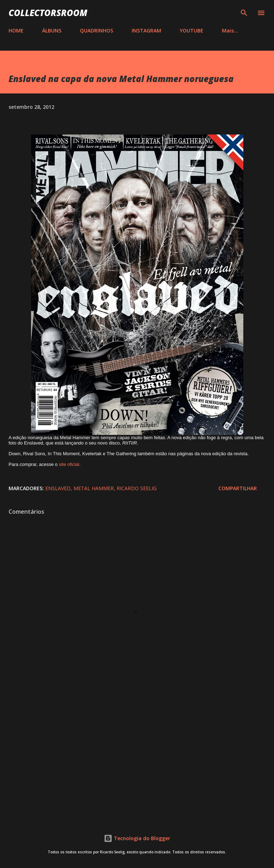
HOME (16, 31)
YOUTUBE (192, 31)
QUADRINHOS (97, 31)
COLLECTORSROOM (48, 13)
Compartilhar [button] (238, 488)
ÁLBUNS (52, 31)
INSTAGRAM (146, 31)
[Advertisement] (137, 753)
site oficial (69, 464)
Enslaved (58, 488)
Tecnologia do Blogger (137, 838)
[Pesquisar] (244, 13)
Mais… (230, 31)
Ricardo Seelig (137, 488)
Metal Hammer (94, 488)
